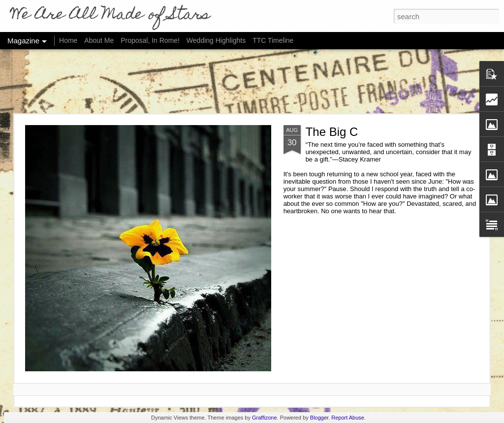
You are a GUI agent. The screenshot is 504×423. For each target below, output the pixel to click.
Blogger (319, 418)
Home (68, 40)
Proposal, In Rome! (150, 40)
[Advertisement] (252, 81)
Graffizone (265, 418)
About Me (99, 40)
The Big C (332, 132)
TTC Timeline (273, 40)
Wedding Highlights (217, 40)
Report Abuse (348, 418)
